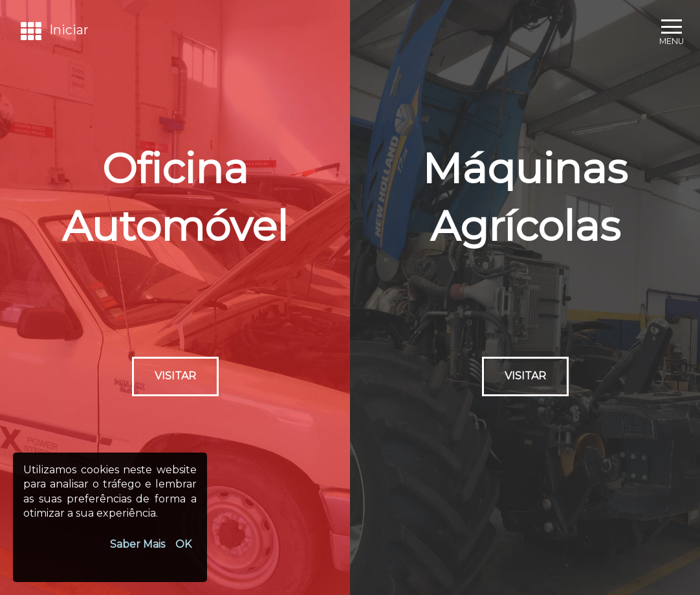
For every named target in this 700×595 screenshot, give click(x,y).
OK (183, 544)
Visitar (175, 376)
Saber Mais (137, 544)
